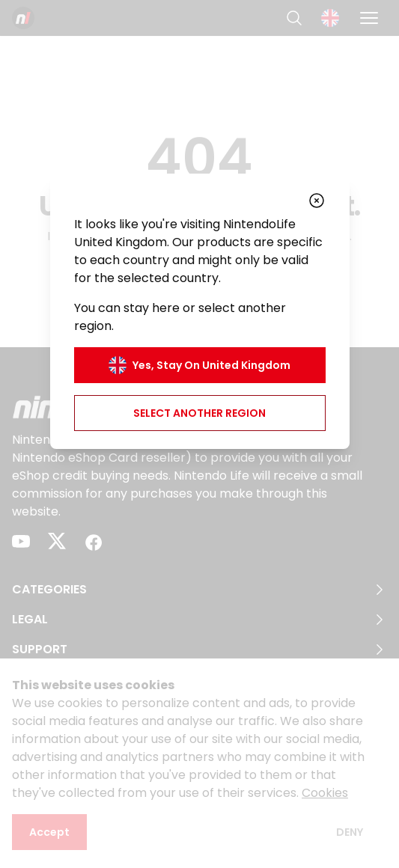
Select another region (199, 413)
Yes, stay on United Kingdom (199, 365)
